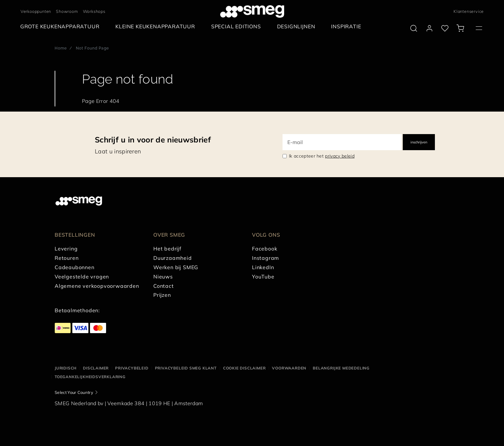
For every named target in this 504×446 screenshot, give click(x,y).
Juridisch (66, 368)
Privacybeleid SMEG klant (186, 368)
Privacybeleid (132, 368)
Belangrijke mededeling (341, 368)
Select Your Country (74, 392)
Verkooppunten (36, 11)
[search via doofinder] (414, 28)
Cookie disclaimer (244, 368)
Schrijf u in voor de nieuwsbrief (153, 140)
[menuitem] (62, 27)
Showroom (67, 11)
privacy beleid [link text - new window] (340, 156)
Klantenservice (469, 11)
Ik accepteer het (322, 156)
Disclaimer (96, 368)
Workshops (94, 11)
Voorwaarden (289, 368)
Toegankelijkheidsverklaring (90, 377)
